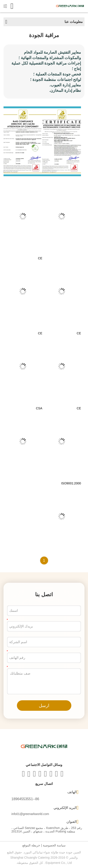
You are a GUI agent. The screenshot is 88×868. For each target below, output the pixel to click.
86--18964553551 (25, 799)
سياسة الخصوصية (54, 845)
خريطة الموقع (31, 845)
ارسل (44, 706)
